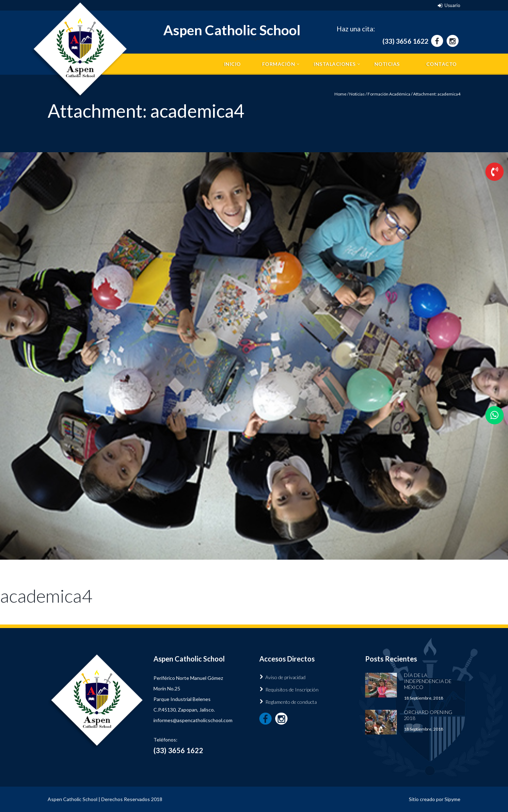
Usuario (452, 5)
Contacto (442, 64)
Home (340, 94)
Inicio (232, 64)
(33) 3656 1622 (405, 41)
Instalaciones (335, 64)
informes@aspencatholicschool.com (193, 720)
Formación (279, 64)
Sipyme (452, 799)
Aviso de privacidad (285, 677)
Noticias (387, 64)
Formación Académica (389, 94)
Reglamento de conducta (291, 702)
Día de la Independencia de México (428, 681)
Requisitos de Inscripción (292, 690)
